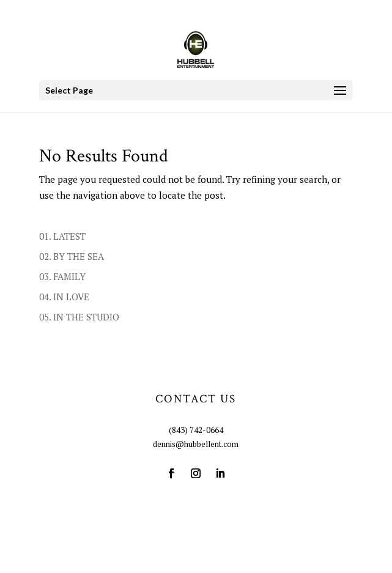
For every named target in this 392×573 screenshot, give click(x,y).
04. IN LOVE (64, 297)
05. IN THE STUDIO (79, 317)
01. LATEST (62, 236)
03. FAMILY (62, 276)
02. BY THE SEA (72, 256)
